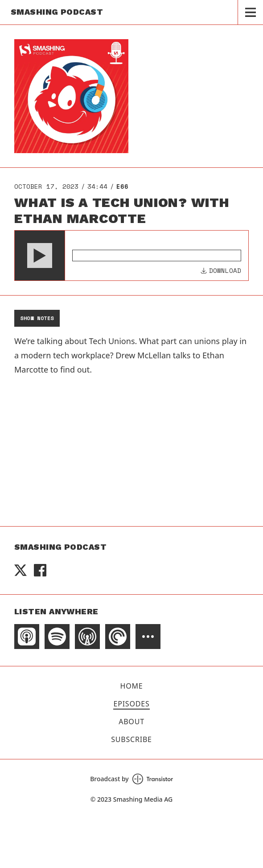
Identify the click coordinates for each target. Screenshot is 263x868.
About (131, 722)
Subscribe (131, 739)
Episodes (131, 704)
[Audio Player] (131, 256)
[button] (40, 256)
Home (132, 686)
